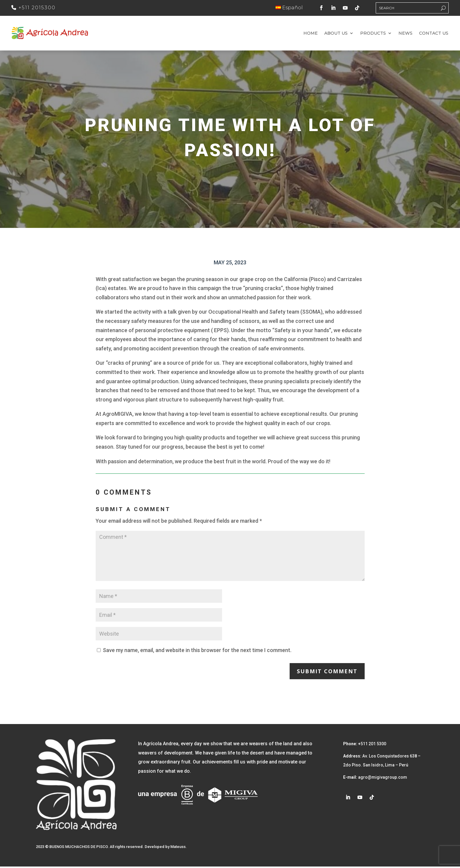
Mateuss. (179, 848)
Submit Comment (327, 673)
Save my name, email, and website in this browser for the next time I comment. (197, 652)
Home (311, 34)
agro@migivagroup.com (382, 779)
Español (289, 8)
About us (336, 34)
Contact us (434, 34)
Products (373, 34)
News (405, 34)
